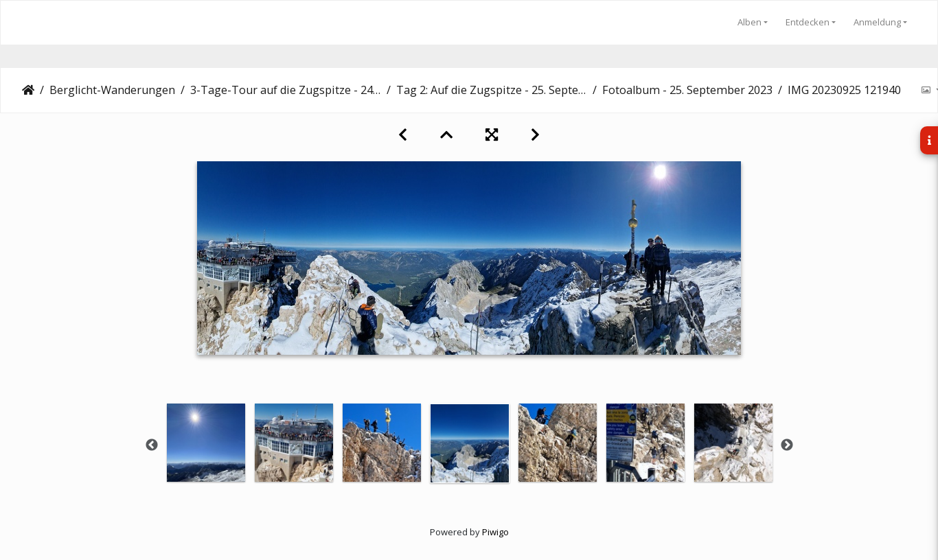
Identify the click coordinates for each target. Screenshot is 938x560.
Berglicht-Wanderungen (112, 90)
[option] (206, 443)
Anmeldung (877, 22)
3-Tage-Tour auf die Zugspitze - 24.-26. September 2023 (286, 90)
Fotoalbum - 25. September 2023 (687, 90)
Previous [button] (152, 445)
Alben (750, 22)
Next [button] (787, 445)
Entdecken (808, 22)
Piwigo (495, 532)
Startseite (28, 90)
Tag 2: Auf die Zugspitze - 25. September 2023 (492, 90)
